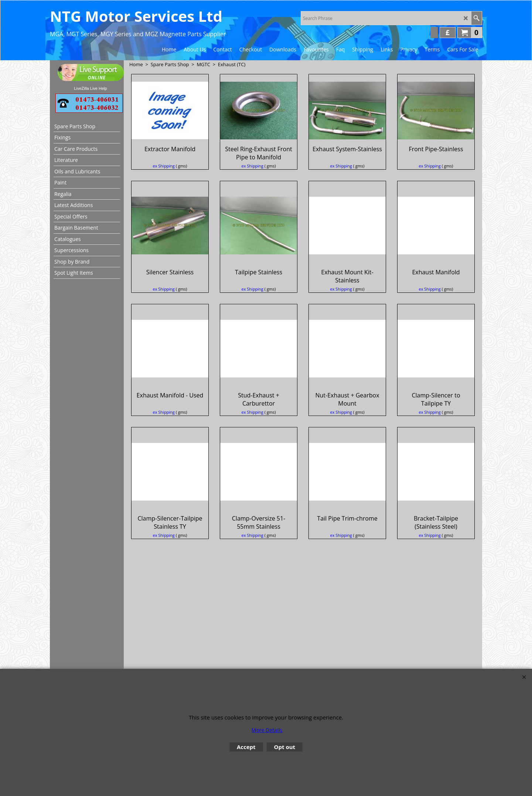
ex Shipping (164, 174)
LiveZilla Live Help (90, 88)
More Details (267, 730)
